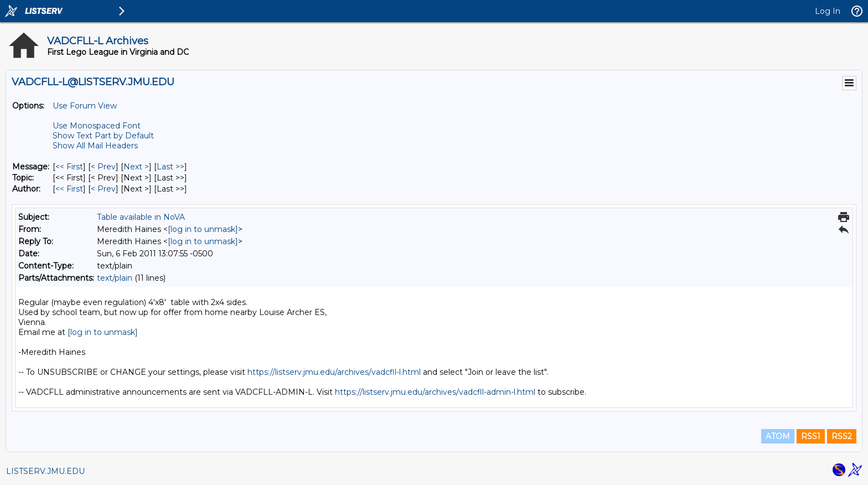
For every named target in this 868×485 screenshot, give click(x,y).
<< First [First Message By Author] (69, 189)
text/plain (115, 278)
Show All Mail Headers (95, 146)
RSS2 (842, 436)
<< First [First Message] (69, 167)
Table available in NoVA (141, 217)
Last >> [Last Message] (170, 167)
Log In (828, 11)
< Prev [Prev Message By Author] (103, 189)
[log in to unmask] (203, 229)
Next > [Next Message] (136, 167)
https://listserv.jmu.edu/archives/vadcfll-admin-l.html (435, 392)
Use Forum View (85, 106)
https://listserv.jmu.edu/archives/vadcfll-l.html (334, 372)
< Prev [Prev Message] (103, 167)
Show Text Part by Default (103, 136)
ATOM (778, 436)
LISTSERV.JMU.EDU (45, 471)
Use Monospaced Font (97, 126)
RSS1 (811, 436)
